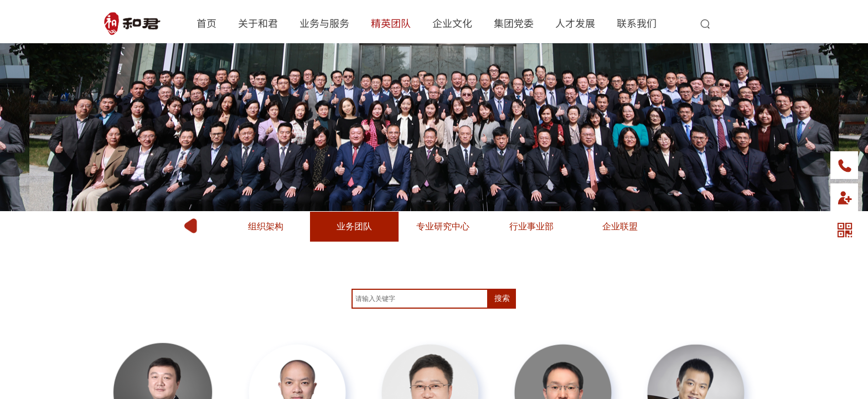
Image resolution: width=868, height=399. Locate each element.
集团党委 (514, 23)
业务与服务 (324, 23)
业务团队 (354, 226)
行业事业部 (531, 226)
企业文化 (452, 23)
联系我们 (637, 23)
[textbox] (420, 299)
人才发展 (575, 23)
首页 (206, 23)
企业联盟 (620, 226)
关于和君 (258, 23)
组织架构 (266, 226)
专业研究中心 (443, 226)
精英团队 (391, 23)
